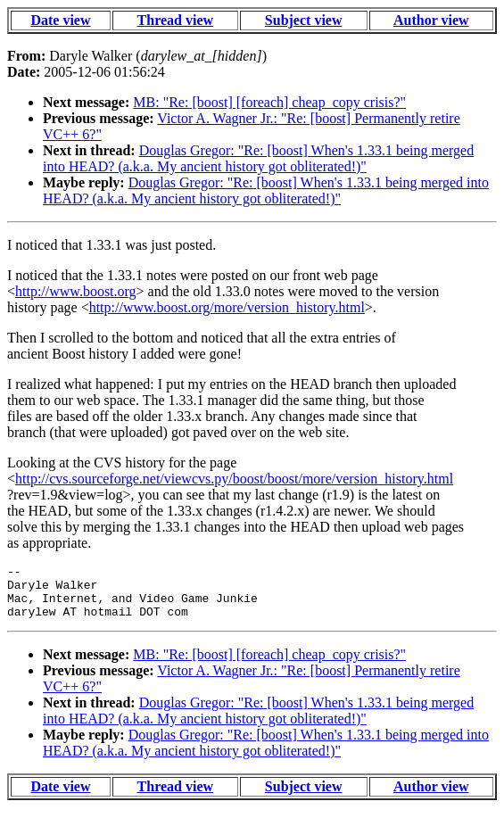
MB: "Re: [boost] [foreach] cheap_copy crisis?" (269, 102)
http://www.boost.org (76, 291)
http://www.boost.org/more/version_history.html (227, 307)
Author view (431, 20)
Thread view (175, 20)
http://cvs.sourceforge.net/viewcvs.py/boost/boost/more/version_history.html (234, 479)
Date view (60, 20)
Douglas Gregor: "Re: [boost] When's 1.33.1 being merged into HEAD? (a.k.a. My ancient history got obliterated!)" (258, 158)
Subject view (304, 20)
